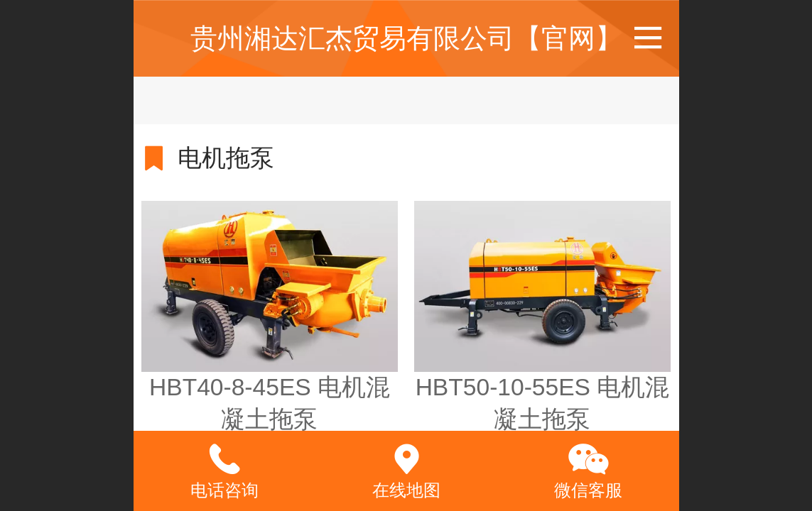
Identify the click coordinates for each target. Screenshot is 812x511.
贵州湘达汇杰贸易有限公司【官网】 (406, 38)
